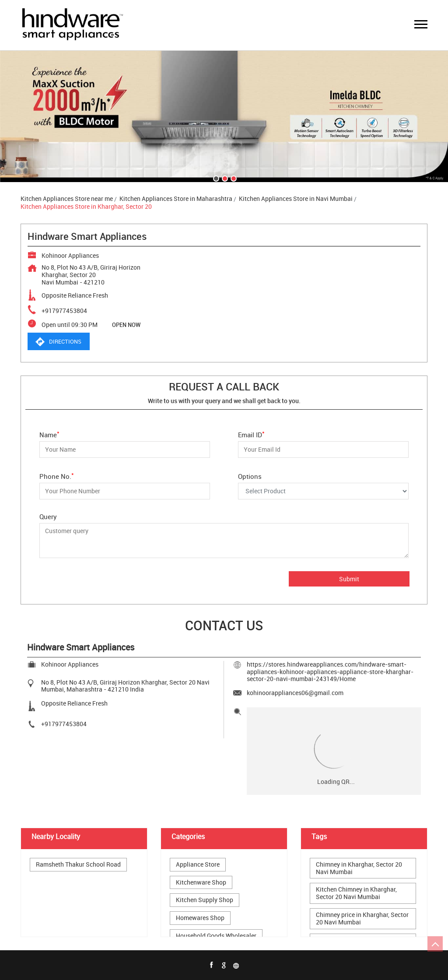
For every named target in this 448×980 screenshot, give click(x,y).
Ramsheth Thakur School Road (78, 865)
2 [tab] (224, 178)
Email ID (251, 434)
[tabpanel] (224, 116)
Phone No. (57, 476)
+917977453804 (64, 311)
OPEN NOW (126, 325)
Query (48, 516)
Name (49, 434)
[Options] (323, 491)
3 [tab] (233, 178)
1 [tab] (215, 178)
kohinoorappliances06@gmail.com (295, 693)
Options (250, 476)
